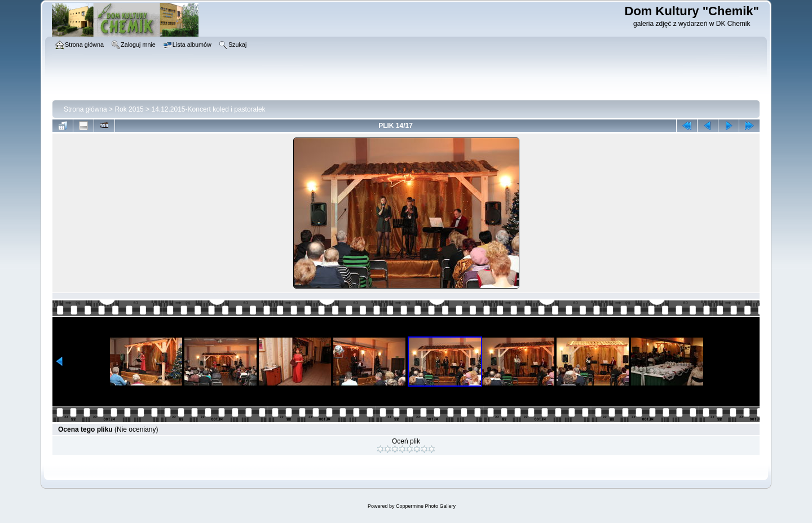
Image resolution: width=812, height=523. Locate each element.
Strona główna (85, 109)
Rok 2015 (129, 109)
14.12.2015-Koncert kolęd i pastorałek (208, 109)
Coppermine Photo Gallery (426, 506)
